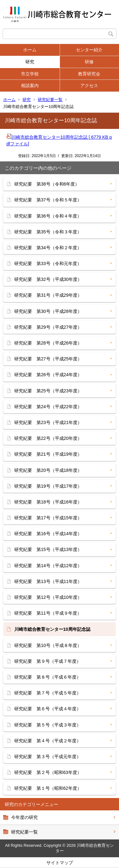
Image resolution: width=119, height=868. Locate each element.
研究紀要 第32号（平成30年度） (48, 279)
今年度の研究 (24, 817)
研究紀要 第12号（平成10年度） (48, 597)
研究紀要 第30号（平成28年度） (48, 311)
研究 (30, 62)
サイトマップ (60, 863)
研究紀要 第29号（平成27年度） (48, 327)
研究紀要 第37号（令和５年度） (48, 200)
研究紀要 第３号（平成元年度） (48, 757)
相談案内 (30, 86)
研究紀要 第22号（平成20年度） (48, 438)
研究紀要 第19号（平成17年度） (48, 486)
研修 (89, 62)
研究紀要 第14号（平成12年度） (48, 566)
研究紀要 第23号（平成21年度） (48, 422)
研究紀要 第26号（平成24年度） (48, 375)
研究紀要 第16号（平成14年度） (48, 534)
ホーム (30, 50)
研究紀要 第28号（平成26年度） (48, 343)
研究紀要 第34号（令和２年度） (48, 248)
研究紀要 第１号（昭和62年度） (48, 788)
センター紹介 (89, 50)
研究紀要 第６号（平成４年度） (48, 709)
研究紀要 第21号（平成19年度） (48, 454)
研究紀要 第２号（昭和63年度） (48, 772)
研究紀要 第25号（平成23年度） (48, 391)
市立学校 (30, 74)
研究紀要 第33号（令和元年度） (48, 263)
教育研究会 (89, 74)
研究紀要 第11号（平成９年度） (48, 613)
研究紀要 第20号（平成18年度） (48, 470)
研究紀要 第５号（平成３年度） (48, 725)
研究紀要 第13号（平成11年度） (48, 581)
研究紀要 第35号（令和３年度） (48, 232)
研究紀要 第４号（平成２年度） (48, 741)
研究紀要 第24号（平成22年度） (48, 407)
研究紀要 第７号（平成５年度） (48, 693)
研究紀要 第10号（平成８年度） (48, 645)
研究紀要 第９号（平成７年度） (48, 661)
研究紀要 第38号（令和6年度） (47, 184)
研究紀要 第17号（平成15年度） (48, 518)
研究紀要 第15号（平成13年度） (48, 549)
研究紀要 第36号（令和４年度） (48, 216)
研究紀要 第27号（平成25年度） (48, 359)
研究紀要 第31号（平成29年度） (48, 295)
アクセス (89, 86)
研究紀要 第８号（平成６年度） (48, 677)
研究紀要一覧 (50, 100)
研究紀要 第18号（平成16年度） (48, 502)
